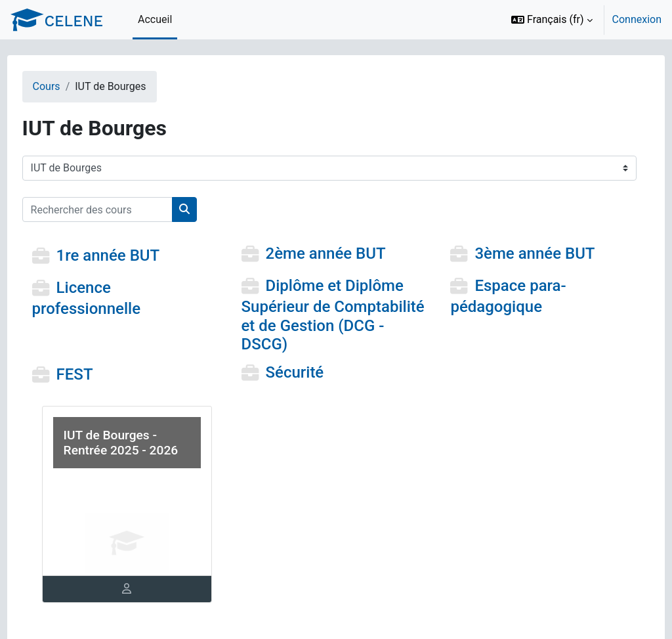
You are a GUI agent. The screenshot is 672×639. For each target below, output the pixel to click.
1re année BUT (133, 256)
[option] (582, 20)
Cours (71, 86)
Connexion (637, 19)
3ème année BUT (527, 254)
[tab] (143, 589)
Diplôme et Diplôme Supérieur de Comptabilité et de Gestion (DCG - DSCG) (330, 315)
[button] (552, 20)
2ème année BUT (334, 254)
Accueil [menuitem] (155, 19)
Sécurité (303, 372)
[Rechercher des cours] (122, 209)
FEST (99, 374)
